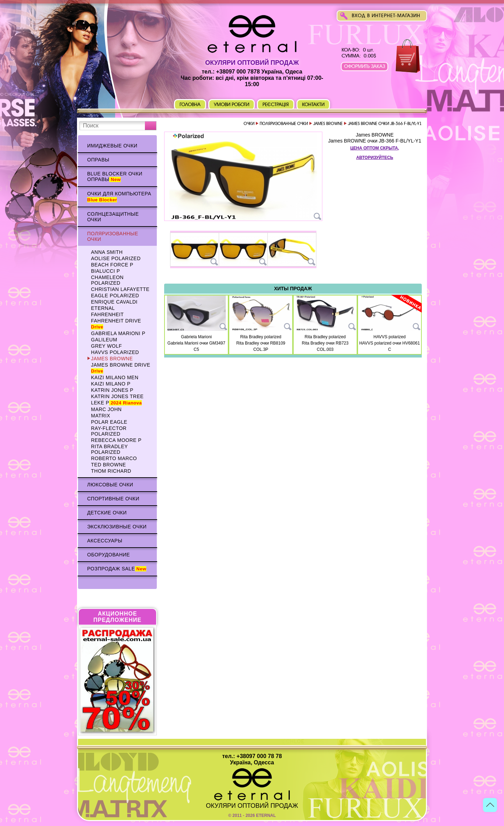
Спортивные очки (113, 499)
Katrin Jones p (112, 390)
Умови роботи (232, 105)
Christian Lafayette (120, 289)
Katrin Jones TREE (117, 396)
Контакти (313, 105)
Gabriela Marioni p (118, 333)
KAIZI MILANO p (111, 384)
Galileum (104, 340)
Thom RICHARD (111, 471)
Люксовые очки (110, 485)
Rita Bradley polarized (109, 449)
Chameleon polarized (107, 280)
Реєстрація (276, 105)
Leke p (116, 403)
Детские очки (107, 513)
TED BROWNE (108, 465)
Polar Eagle (109, 422)
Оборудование (108, 555)
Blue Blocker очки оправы (115, 176)
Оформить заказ (365, 66)
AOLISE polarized (116, 258)
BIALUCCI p (106, 271)
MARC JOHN (106, 409)
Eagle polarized (115, 296)
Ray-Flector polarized (109, 431)
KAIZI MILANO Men (115, 377)
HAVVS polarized (115, 352)
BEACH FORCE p (112, 265)
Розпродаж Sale (117, 569)
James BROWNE (112, 359)
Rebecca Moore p (116, 440)
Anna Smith (107, 252)
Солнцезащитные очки (113, 217)
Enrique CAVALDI (114, 302)
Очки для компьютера (119, 197)
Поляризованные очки (113, 236)
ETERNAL (103, 308)
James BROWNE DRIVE (121, 368)
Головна (190, 105)
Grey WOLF (106, 346)
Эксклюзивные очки (117, 527)
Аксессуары (105, 541)
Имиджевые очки (112, 146)
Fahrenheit (107, 314)
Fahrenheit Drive (116, 324)
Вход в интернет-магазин (386, 16)
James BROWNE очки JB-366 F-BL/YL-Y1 (374, 141)
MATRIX (101, 416)
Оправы (98, 160)
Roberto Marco (114, 458)
